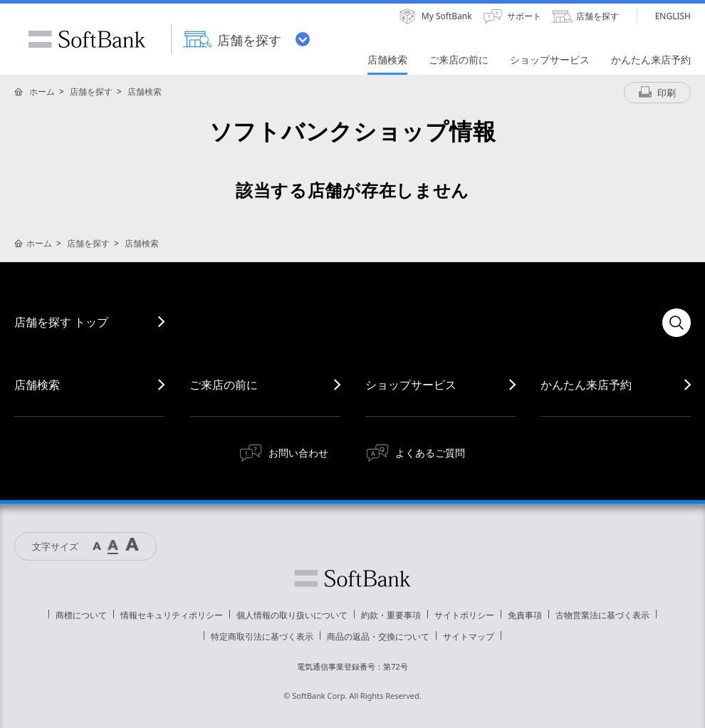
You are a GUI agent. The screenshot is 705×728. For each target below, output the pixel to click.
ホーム (42, 92)
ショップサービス (411, 385)
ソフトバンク (352, 578)
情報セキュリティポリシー (172, 615)
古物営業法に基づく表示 (602, 615)
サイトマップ (469, 636)
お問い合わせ (298, 453)
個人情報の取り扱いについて (292, 615)
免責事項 (525, 615)
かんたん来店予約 (586, 385)
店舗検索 (145, 92)
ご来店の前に (224, 385)
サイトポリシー (464, 615)
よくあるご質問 (430, 453)
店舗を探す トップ (61, 322)
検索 (677, 323)
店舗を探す (91, 92)
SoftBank (87, 39)
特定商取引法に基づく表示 (262, 636)
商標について (81, 615)
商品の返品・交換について (378, 636)
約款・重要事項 (391, 615)
